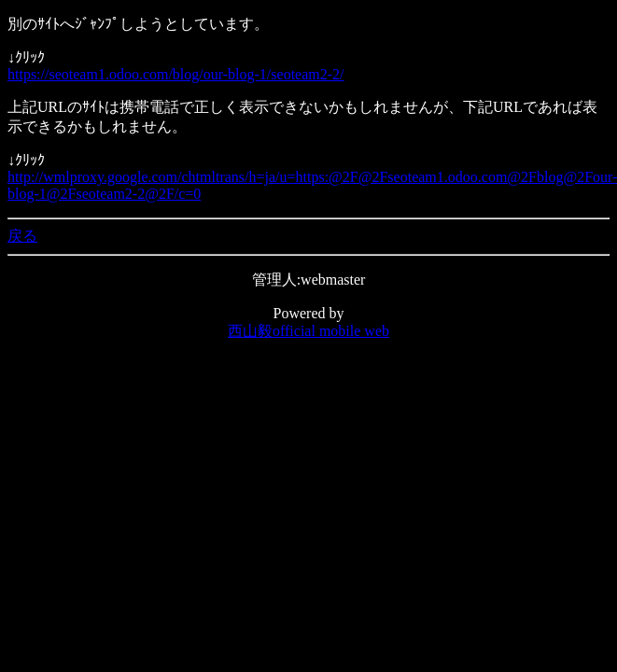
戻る (22, 236)
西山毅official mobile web (308, 331)
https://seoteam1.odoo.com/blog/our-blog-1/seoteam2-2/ (176, 74)
